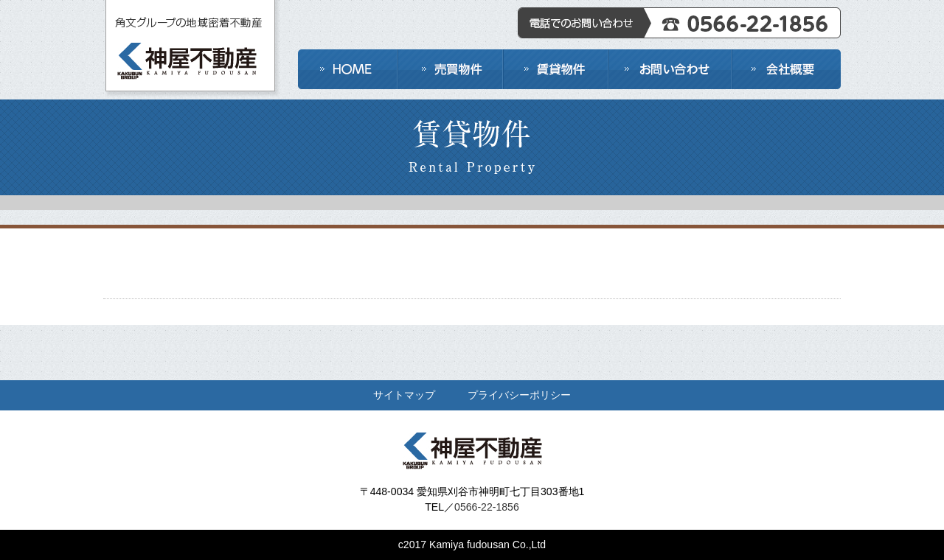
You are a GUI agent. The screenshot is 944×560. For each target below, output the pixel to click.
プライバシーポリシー (519, 395)
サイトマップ (404, 395)
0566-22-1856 (487, 507)
